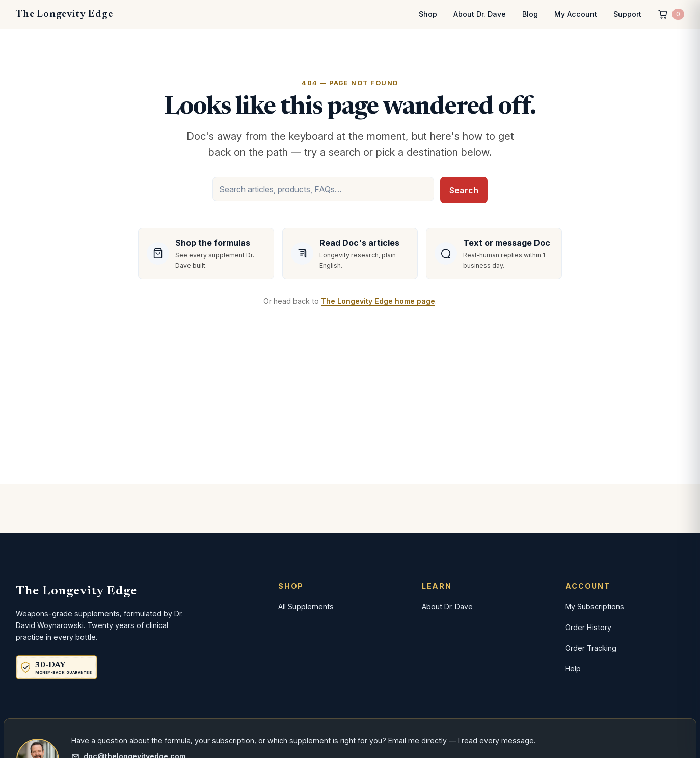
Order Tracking (591, 648)
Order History (588, 627)
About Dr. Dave (480, 14)
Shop (428, 14)
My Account (576, 14)
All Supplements (306, 606)
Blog (530, 14)
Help (573, 669)
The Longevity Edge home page (378, 301)
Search (464, 190)
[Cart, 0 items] (671, 15)
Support (627, 14)
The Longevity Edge (64, 14)
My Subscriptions (595, 606)
